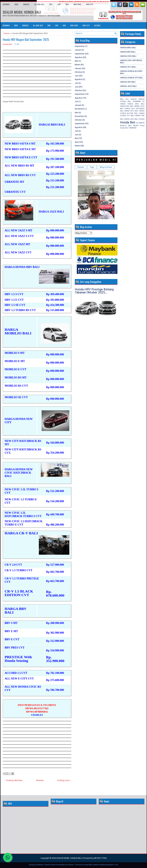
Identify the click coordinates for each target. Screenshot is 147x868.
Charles (71, 865)
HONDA (142, 119)
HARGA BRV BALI (128, 52)
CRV (59, 4)
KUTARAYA (140, 123)
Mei (76, 61)
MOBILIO (26, 4)
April (77, 142)
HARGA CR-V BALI (128, 67)
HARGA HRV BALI (128, 82)
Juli (76, 83)
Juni (77, 76)
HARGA (123, 104)
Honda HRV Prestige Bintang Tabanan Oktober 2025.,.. (94, 291)
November (79, 109)
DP (143, 101)
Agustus (79, 57)
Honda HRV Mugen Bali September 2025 (26, 39)
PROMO (136, 126)
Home (6, 33)
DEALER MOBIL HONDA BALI (22, 12)
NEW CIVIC (77, 4)
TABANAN (132, 128)
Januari (78, 50)
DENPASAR (137, 101)
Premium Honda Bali (84, 865)
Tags (92, 167)
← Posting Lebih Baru (13, 780)
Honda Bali (7, 44)
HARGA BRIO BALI (128, 48)
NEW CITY (90, 4)
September (80, 46)
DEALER (134, 99)
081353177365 (100, 858)
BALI (122, 99)
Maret (77, 65)
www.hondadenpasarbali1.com (106, 865)
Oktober (78, 72)
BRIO (16, 4)
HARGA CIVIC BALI (128, 56)
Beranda (6, 4)
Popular (81, 167)
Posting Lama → (65, 780)
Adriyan (40, 865)
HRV (67, 4)
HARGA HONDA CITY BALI (131, 78)
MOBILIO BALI (126, 126)
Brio (127, 99)
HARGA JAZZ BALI (128, 86)
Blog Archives (106, 167)
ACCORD (97, 25)
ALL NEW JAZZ (39, 4)
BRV (51, 4)
